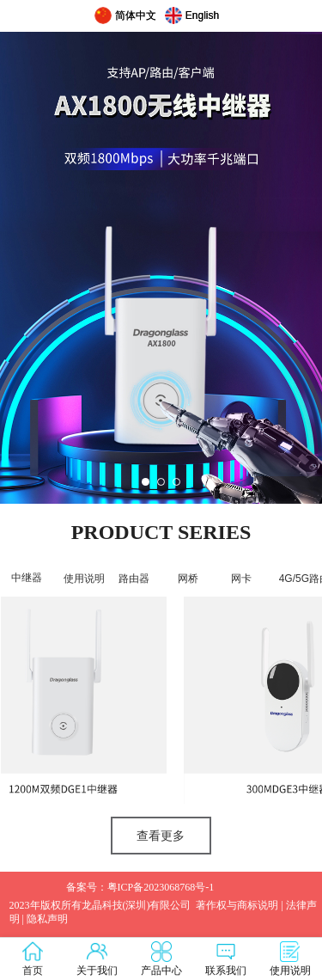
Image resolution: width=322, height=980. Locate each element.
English (202, 15)
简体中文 (136, 15)
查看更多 (161, 836)
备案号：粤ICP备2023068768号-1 (140, 887)
